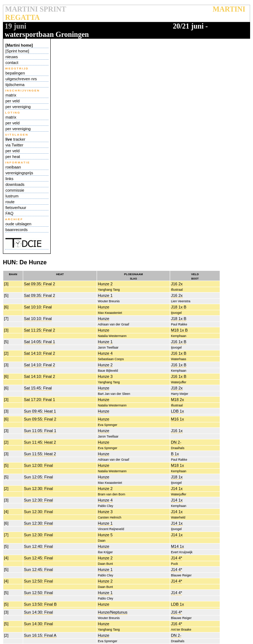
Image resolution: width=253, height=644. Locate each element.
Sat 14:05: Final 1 (39, 342)
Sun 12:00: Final (38, 465)
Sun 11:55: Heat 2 (40, 454)
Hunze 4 (105, 353)
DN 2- (176, 442)
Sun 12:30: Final (38, 489)
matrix (11, 95)
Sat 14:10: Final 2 (39, 353)
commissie (15, 190)
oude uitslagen (18, 224)
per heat (13, 157)
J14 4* (176, 558)
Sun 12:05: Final (38, 477)
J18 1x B (179, 307)
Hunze (104, 307)
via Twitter (14, 145)
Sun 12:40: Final (38, 546)
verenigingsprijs (19, 173)
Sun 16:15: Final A (40, 635)
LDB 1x (177, 411)
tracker (15, 139)
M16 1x (177, 419)
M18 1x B (179, 330)
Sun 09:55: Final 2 (40, 419)
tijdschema (15, 85)
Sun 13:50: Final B (40, 604)
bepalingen (15, 73)
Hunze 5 (105, 535)
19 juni (15, 26)
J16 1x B (179, 342)
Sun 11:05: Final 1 (40, 431)
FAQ (9, 213)
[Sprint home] (17, 51)
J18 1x (177, 477)
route (10, 202)
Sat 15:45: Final (38, 388)
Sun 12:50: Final (38, 581)
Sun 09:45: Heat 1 (40, 411)
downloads (15, 184)
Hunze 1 (105, 295)
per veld (12, 101)
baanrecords (16, 230)
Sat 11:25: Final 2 (39, 330)
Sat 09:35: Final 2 (39, 284)
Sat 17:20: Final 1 (39, 400)
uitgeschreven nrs (21, 79)
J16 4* (176, 612)
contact (12, 63)
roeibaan (13, 167)
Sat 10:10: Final (38, 307)
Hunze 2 (105, 284)
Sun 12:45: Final (38, 558)
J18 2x (177, 388)
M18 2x (177, 400)
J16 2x (177, 284)
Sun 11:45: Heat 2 (40, 442)
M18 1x (177, 465)
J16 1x (177, 431)
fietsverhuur (16, 208)
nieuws (12, 57)
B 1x (175, 454)
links (9, 179)
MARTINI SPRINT (35, 9)
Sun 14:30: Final (38, 612)
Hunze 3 (105, 376)
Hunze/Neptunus (113, 612)
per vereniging (18, 107)
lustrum (12, 196)
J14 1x (177, 489)
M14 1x (177, 546)
